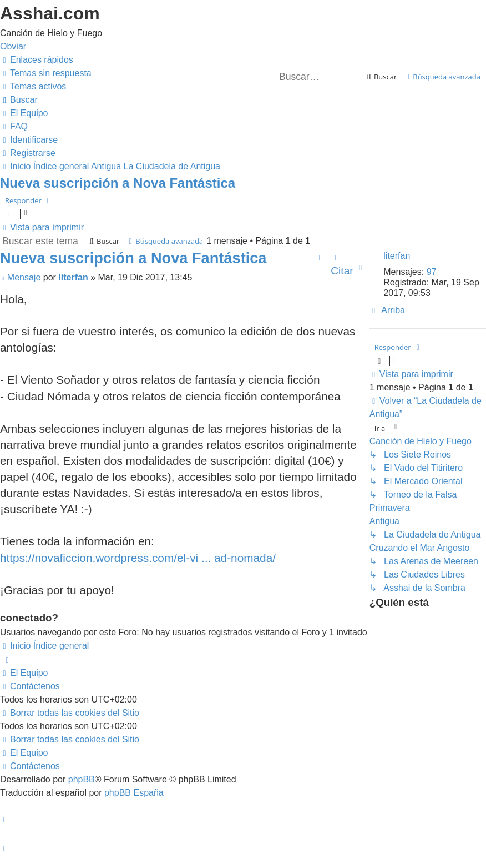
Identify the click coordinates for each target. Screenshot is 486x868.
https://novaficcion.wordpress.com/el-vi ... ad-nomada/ (138, 558)
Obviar (13, 46)
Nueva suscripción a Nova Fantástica (118, 183)
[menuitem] (46, 73)
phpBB (82, 779)
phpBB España (134, 792)
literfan (397, 256)
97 (432, 272)
